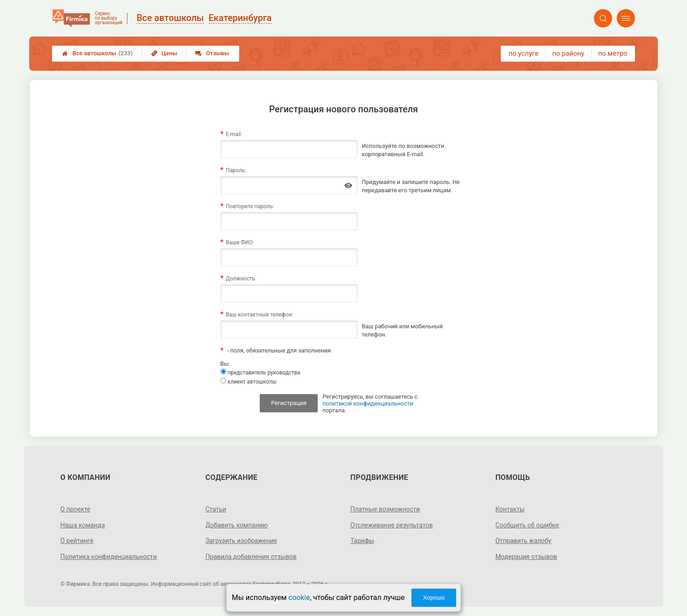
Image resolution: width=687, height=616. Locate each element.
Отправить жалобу (523, 541)
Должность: (241, 279)
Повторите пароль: (250, 206)
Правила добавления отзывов (251, 557)
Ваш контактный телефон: (259, 315)
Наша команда (83, 525)
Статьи (216, 509)
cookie (299, 598)
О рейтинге (77, 541)
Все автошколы (97, 53)
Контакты (510, 509)
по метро (613, 53)
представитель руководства (260, 372)
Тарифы (362, 541)
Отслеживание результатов (392, 525)
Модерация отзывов (526, 557)
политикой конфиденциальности (368, 403)
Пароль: (236, 170)
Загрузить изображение (241, 541)
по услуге (524, 53)
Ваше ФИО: (240, 242)
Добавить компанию (237, 525)
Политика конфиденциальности (108, 557)
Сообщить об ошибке (527, 525)
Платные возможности (385, 509)
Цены (164, 53)
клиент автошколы (249, 381)
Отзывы (212, 53)
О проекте (75, 509)
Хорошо (434, 598)
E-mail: (234, 134)
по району (568, 53)
